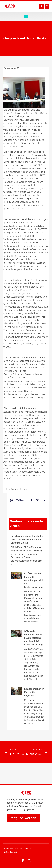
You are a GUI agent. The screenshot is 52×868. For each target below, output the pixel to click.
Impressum (27, 849)
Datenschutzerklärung (12, 852)
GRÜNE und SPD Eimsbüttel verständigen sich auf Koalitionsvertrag (34, 580)
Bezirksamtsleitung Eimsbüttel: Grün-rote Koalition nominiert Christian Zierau (27, 539)
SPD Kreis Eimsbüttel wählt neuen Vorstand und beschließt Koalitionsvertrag (33, 638)
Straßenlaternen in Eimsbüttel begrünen (34, 692)
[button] (26, 16)
